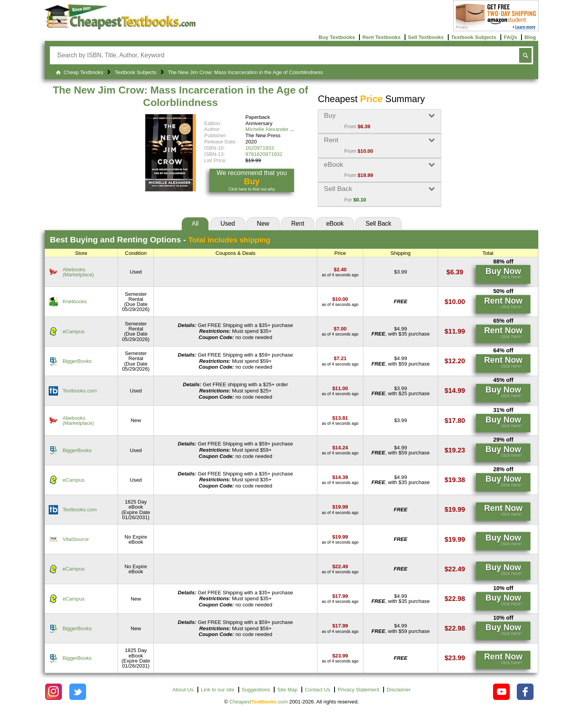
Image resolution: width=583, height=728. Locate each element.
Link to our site (218, 690)
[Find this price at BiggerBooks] (340, 358)
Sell (379, 224)
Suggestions (256, 690)
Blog (530, 37)
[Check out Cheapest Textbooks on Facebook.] (525, 692)
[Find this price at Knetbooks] (340, 299)
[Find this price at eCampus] (340, 329)
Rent (298, 224)
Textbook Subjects (474, 37)
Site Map (287, 690)
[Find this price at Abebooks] (340, 269)
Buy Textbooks (337, 37)
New (263, 224)
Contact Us (318, 690)
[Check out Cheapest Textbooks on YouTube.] (501, 692)
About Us (183, 690)
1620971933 (260, 148)
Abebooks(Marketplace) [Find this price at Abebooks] (78, 272)
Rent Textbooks (382, 37)
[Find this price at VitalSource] (340, 537)
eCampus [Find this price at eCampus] (74, 331)
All (195, 224)
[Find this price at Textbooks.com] (340, 388)
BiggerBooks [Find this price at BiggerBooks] (77, 361)
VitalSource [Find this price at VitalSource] (76, 539)
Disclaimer (399, 690)
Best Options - (160, 239)
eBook (335, 224)
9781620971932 (264, 154)
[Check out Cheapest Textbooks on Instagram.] (54, 692)
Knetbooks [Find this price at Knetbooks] (75, 301)
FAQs (510, 37)
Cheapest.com (259, 702)
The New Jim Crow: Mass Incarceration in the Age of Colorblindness (180, 96)
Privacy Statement (358, 690)
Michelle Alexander (267, 129)
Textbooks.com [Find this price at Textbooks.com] (80, 391)
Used (228, 224)
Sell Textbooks (426, 37)
